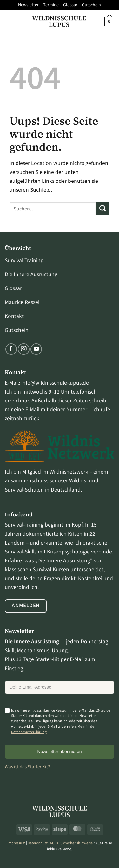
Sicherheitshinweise (76, 843)
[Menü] (9, 21)
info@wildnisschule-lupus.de (55, 383)
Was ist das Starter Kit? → (30, 767)
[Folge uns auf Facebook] (11, 349)
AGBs (54, 843)
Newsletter (28, 5)
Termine (51, 5)
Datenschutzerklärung (29, 732)
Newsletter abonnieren (59, 752)
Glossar (70, 5)
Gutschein (91, 5)
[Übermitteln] (103, 209)
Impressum (16, 843)
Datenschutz (38, 843)
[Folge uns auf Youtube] (36, 349)
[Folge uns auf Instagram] (23, 349)
